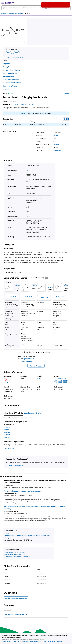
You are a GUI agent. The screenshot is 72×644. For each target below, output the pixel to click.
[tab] (5, 13)
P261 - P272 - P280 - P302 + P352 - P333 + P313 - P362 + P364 (61, 380)
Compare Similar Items (11, 70)
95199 (7, 533)
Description (7, 67)
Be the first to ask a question (16, 598)
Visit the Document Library (14, 465)
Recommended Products (12, 83)
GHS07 (6, 383)
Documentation (8, 76)
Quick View (12, 296)
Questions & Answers (10, 86)
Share (66, 94)
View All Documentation (14, 58)
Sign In (23, 113)
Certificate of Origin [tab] (32, 413)
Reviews (6, 89)
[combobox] (36, 8)
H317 (39, 378)
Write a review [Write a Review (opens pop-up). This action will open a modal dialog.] (19, 105)
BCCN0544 (7, 432)
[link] (6, 641)
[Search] (68, 8)
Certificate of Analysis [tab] (14, 413)
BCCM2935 (7, 437)
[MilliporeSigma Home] (9, 3)
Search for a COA (9, 448)
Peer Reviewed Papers (11, 80)
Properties (7, 64)
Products (3, 13)
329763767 (56, 145)
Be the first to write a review (17, 615)
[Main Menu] (3, 3)
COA (9, 53)
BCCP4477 (7, 427)
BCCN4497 (7, 430)
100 (27, 170)
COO (16, 53)
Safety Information (10, 73)
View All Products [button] (36, 366)
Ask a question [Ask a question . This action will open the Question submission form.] (30, 105)
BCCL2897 (7, 435)
